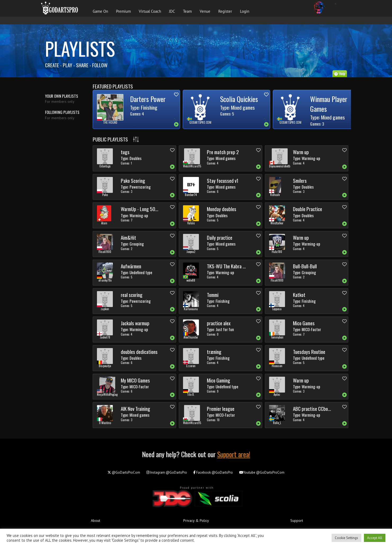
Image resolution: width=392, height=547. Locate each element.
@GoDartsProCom (124, 472)
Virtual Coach (150, 11)
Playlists (80, 48)
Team (187, 11)
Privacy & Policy (196, 521)
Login (245, 11)
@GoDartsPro (167, 472)
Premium (123, 11)
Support (297, 521)
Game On (100, 11)
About (95, 521)
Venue (205, 11)
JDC (172, 11)
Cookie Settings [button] (346, 538)
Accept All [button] (375, 538)
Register (225, 11)
